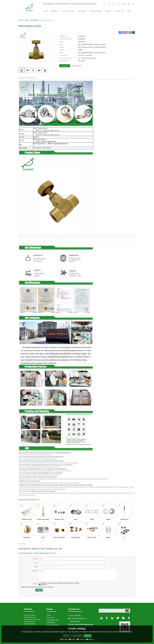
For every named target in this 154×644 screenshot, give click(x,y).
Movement (27, 537)
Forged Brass (49, 549)
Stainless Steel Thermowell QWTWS (27, 520)
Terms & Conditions (48, 587)
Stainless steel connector (59, 520)
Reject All (66, 636)
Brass (42, 549)
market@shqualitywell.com (78, 619)
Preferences (81, 639)
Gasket (108, 537)
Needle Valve (36, 549)
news (129, 11)
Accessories (34, 20)
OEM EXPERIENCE (96, 11)
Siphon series (92, 537)
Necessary (64, 639)
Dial (43, 537)
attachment (43, 585)
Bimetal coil (125, 519)
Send (39, 590)
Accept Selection (77, 636)
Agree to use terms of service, (38, 587)
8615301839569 (75, 621)
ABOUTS (109, 11)
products (55, 11)
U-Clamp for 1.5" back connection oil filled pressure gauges (125, 538)
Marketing (90, 639)
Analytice (73, 639)
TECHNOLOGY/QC (68, 11)
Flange (108, 519)
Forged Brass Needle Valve (76, 538)
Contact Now (65, 66)
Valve (56, 549)
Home (21, 20)
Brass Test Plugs (59, 537)
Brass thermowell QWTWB (43, 520)
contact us (119, 11)
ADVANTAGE (82, 11)
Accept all (88, 636)
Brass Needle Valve (25, 549)
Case (76, 519)
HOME (45, 11)
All (26, 20)
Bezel (92, 519)
